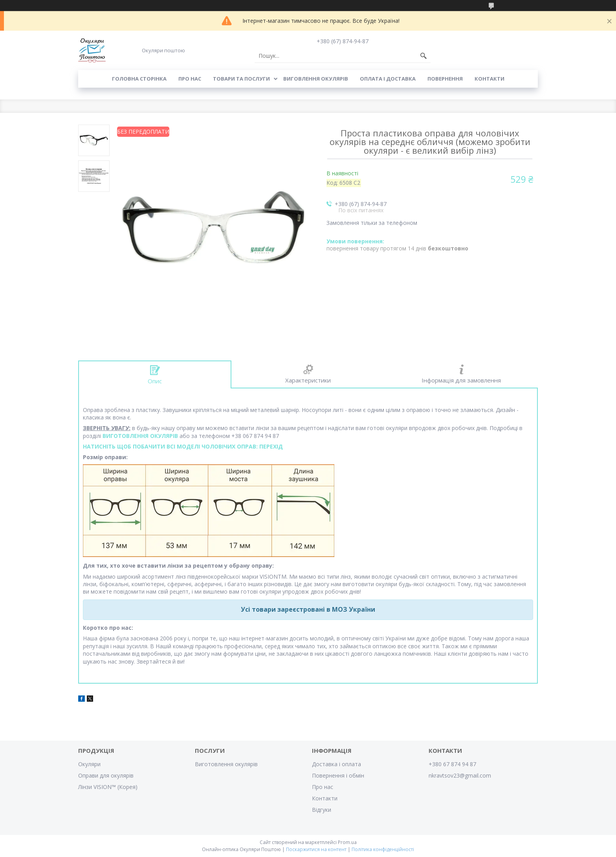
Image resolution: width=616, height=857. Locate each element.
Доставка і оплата (336, 764)
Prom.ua (347, 842)
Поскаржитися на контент (316, 849)
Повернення (445, 79)
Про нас (190, 79)
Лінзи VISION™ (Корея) (108, 787)
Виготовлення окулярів (226, 764)
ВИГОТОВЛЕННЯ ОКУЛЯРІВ (140, 436)
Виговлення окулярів (316, 79)
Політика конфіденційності (383, 849)
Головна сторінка (139, 79)
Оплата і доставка (388, 79)
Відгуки (322, 810)
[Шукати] (423, 56)
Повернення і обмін (338, 775)
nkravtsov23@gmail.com (460, 775)
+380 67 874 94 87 (452, 764)
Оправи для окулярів (106, 775)
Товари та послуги (241, 79)
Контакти (489, 79)
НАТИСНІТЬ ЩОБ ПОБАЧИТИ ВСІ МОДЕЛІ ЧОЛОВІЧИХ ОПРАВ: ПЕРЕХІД (183, 446)
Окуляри (89, 764)
